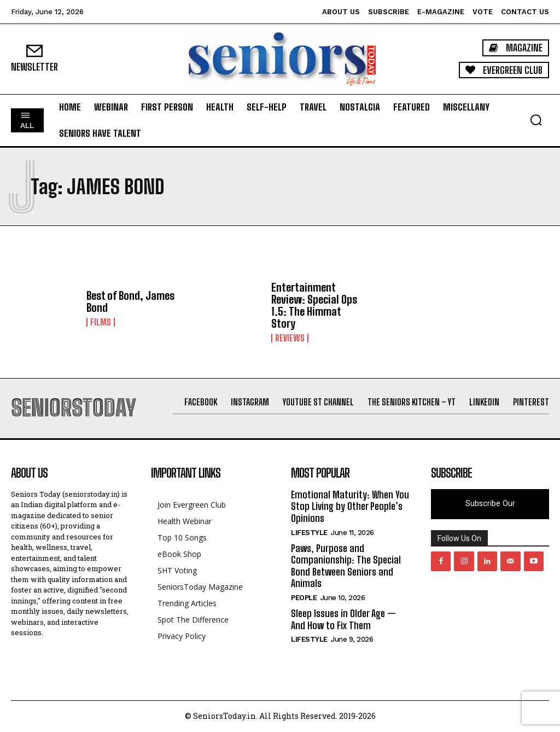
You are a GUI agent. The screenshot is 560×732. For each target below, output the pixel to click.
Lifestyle (309, 533)
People (304, 598)
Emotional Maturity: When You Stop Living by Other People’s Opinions (350, 506)
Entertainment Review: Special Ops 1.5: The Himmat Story (314, 305)
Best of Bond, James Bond (130, 301)
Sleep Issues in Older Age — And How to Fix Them (343, 619)
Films (101, 322)
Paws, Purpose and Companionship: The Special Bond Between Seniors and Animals (346, 566)
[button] (536, 120)
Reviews (290, 338)
